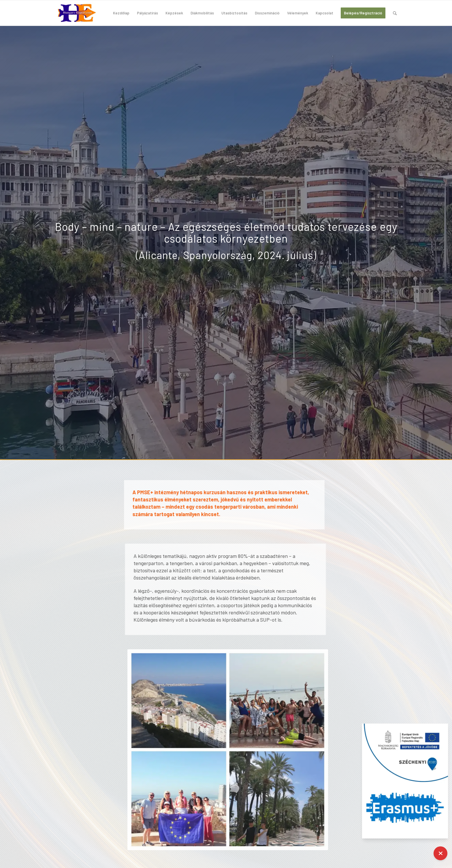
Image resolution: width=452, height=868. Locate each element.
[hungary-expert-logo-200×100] (77, 13)
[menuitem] (121, 13)
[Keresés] (395, 13)
